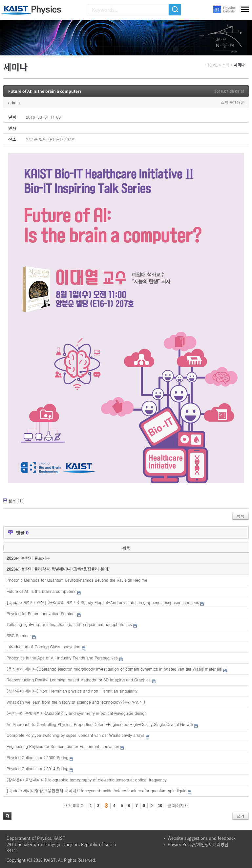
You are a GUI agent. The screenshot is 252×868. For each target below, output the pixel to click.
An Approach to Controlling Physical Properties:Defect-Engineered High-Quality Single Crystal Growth (100, 724)
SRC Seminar (19, 635)
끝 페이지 (178, 806)
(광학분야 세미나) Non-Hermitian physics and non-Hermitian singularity (72, 691)
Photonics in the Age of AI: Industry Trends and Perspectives (62, 658)
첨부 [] (16, 501)
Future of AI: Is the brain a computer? (45, 91)
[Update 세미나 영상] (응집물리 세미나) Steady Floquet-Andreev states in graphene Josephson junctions (103, 602)
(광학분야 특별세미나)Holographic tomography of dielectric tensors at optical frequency (87, 780)
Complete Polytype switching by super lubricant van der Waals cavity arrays (75, 735)
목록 (241, 516)
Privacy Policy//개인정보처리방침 (198, 844)
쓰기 (241, 816)
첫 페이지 (75, 806)
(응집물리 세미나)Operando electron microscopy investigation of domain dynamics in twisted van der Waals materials (114, 669)
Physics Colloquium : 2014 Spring (37, 768)
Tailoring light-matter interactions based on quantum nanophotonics (69, 624)
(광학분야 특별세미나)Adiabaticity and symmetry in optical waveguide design (77, 713)
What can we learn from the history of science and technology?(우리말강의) (76, 702)
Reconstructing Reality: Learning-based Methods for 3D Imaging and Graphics (79, 680)
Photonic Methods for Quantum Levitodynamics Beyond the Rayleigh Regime (77, 580)
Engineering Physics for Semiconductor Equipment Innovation (63, 746)
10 (160, 806)
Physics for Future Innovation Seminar (41, 613)
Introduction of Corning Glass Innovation (43, 646)
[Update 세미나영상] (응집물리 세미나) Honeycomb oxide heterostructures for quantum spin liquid (96, 790)
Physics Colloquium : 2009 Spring (37, 757)
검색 (7, 816)
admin (14, 102)
